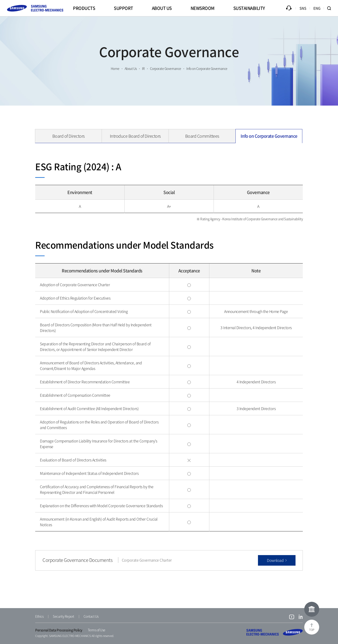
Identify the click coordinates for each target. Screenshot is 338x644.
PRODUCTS (84, 8)
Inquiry (289, 8)
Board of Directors (69, 136)
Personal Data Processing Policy (59, 630)
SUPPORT (123, 8)
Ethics (39, 616)
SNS (303, 8)
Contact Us (91, 616)
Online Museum (312, 609)
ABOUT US (162, 8)
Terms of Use (97, 630)
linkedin (301, 617)
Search (331, 8)
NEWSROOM (203, 8)
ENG (317, 8)
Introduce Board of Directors (135, 136)
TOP (312, 630)
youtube (292, 617)
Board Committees (202, 136)
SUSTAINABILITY (249, 8)
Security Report (63, 616)
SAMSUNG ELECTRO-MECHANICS (275, 632)
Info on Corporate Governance (269, 136)
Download (275, 560)
